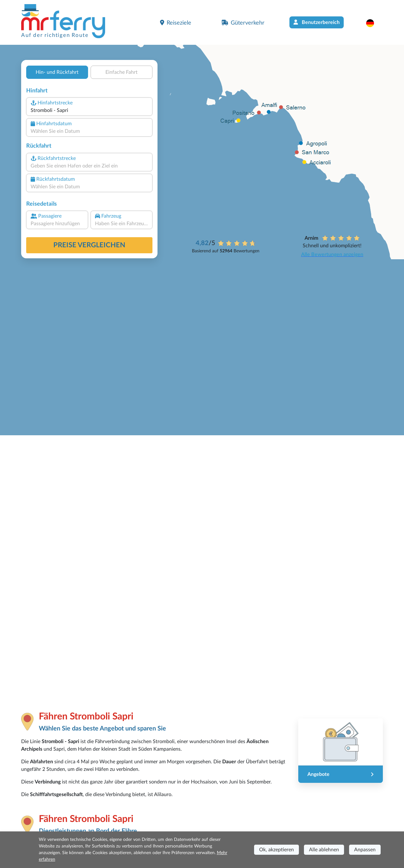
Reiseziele (176, 23)
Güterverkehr (243, 23)
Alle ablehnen (324, 850)
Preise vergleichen (89, 245)
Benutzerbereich (317, 22)
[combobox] (89, 110)
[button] (373, 23)
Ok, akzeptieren (276, 850)
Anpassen (365, 850)
